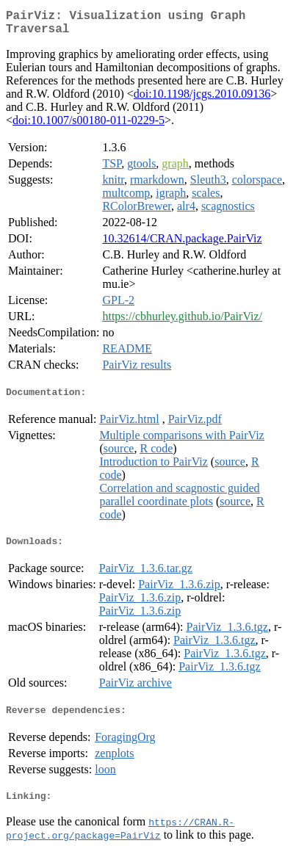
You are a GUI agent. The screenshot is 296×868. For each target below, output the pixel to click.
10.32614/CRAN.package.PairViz (182, 244)
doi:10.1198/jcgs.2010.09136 (202, 100)
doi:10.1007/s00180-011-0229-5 (89, 126)
